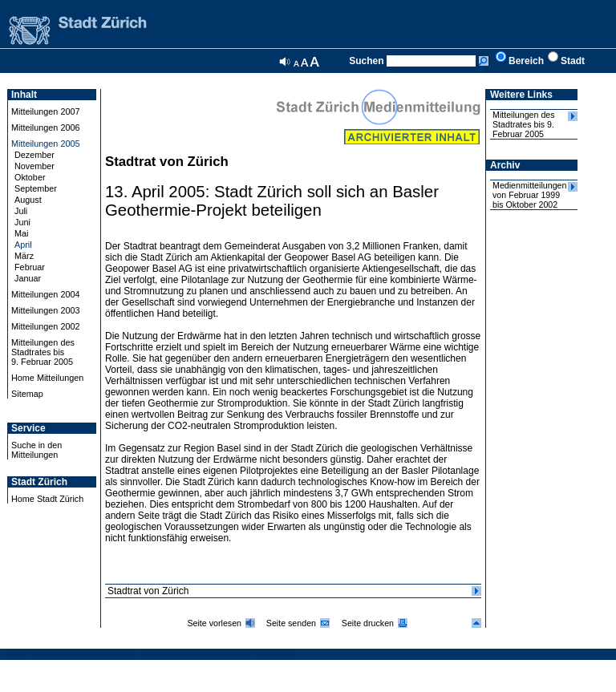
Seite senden (291, 623)
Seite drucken (368, 623)
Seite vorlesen (214, 623)
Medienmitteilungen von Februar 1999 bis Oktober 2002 (529, 195)
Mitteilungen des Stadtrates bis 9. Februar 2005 (524, 124)
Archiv (505, 165)
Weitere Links (521, 95)
